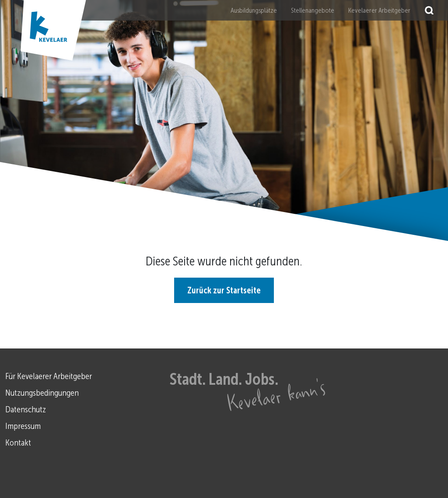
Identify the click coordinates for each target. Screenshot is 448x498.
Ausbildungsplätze (254, 10)
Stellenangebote (313, 10)
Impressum (23, 426)
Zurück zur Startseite (224, 290)
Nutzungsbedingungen (42, 393)
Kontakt (18, 442)
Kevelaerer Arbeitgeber (379, 10)
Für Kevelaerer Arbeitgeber (49, 376)
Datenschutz (26, 409)
